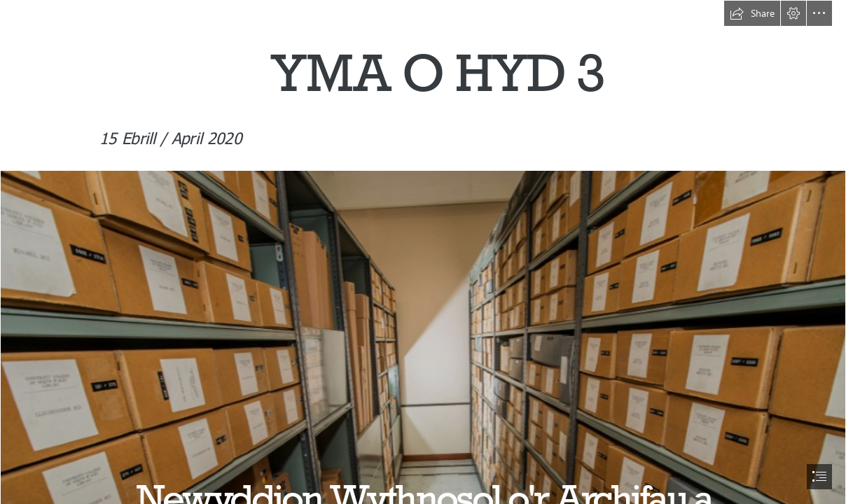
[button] (752, 13)
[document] (423, 252)
